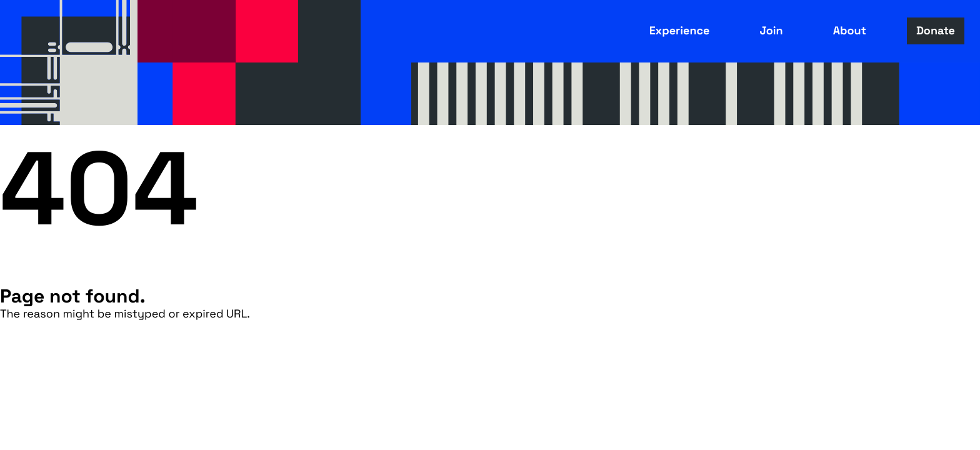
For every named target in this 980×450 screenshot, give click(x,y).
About (850, 31)
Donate (936, 31)
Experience (680, 31)
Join (771, 31)
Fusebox (69, 62)
